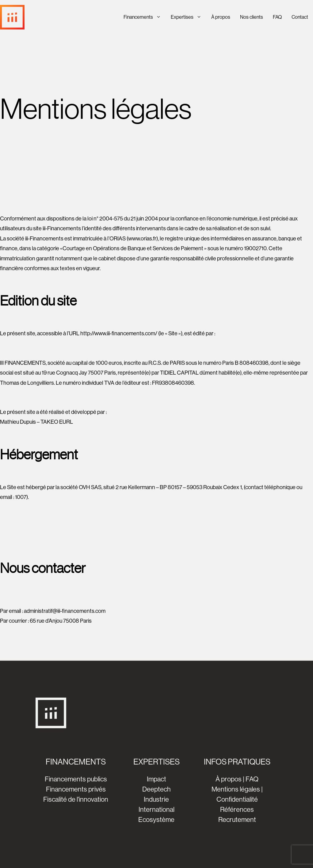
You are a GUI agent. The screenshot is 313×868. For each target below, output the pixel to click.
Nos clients (252, 17)
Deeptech (156, 789)
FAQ (277, 17)
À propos (221, 17)
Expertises (189, 17)
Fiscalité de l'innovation (76, 799)
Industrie (156, 799)
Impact (156, 779)
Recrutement (237, 820)
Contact (300, 17)
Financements (145, 17)
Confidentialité (237, 799)
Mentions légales (236, 789)
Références (237, 810)
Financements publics (76, 779)
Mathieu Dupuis (18, 422)
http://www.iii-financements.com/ (119, 333)
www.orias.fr (142, 239)
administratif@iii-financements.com (65, 611)
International (156, 810)
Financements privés (76, 789)
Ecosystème (156, 820)
